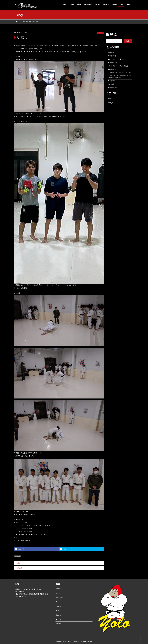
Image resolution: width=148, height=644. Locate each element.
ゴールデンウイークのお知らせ (118, 66)
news (110, 99)
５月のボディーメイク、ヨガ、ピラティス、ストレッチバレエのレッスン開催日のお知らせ (120, 75)
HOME (58, 589)
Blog (58, 611)
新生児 (20, 568)
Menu (58, 602)
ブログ (101, 33)
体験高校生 (112, 84)
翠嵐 (19, 563)
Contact (59, 624)
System (59, 606)
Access (59, 619)
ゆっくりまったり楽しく (116, 59)
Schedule (59, 615)
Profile (58, 593)
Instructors (60, 598)
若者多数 (111, 53)
